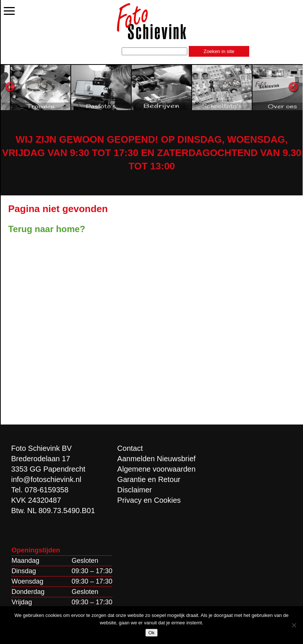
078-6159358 (47, 490)
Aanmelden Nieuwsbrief (156, 459)
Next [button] (293, 87)
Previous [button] (10, 87)
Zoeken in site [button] (219, 51)
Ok (151, 633)
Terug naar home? (47, 229)
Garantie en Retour (149, 479)
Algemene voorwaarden (156, 469)
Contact (130, 448)
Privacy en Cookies (149, 500)
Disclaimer (134, 490)
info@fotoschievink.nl (46, 479)
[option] (74, 87)
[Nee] (294, 625)
